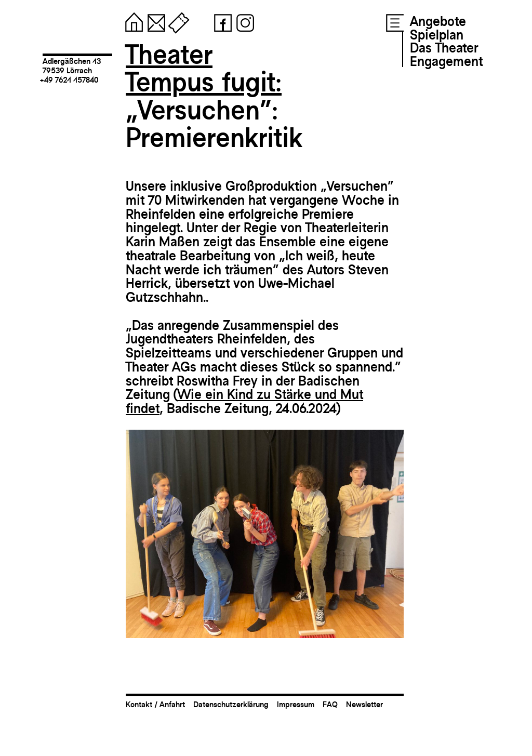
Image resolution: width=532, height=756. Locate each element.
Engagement (446, 61)
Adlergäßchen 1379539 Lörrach (72, 66)
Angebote (438, 21)
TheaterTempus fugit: (204, 68)
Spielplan (437, 35)
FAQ (330, 704)
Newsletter (364, 704)
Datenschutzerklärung (231, 704)
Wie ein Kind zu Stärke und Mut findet (244, 401)
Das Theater (444, 48)
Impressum (296, 704)
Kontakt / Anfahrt (155, 704)
